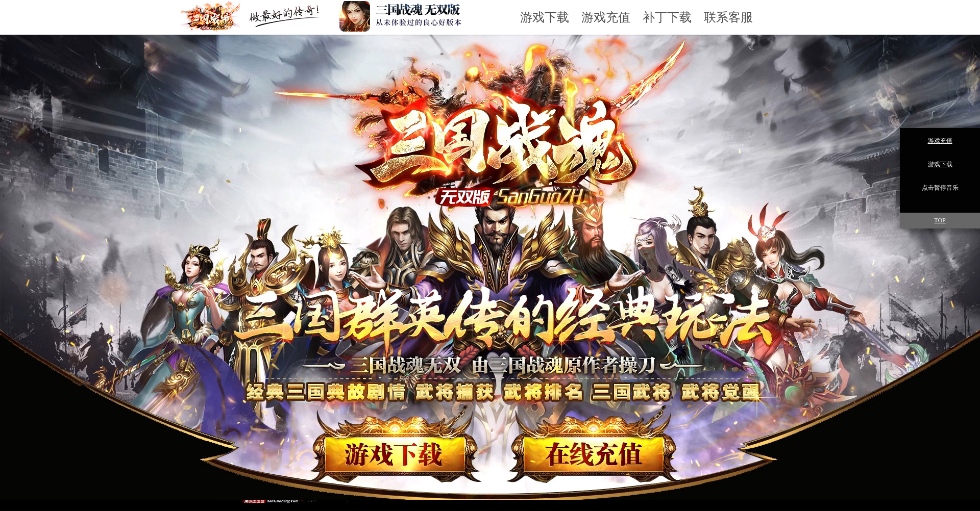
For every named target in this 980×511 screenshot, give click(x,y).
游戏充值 (606, 17)
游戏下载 (545, 17)
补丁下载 (667, 17)
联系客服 (728, 17)
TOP (940, 220)
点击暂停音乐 (940, 188)
